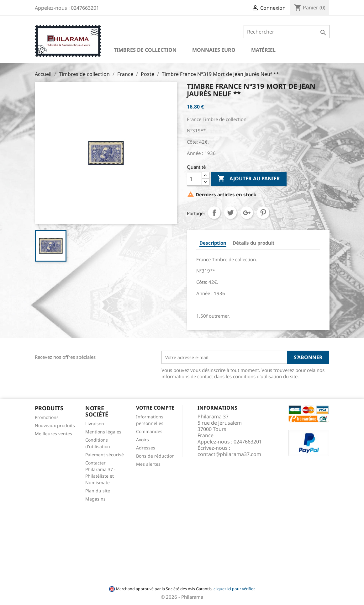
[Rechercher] (286, 32)
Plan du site (98, 491)
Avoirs (142, 440)
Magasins (95, 499)
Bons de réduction (155, 456)
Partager (214, 213)
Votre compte (155, 408)
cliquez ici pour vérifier (234, 589)
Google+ (247, 213)
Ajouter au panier (249, 179)
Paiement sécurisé (105, 455)
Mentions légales (103, 432)
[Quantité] (194, 179)
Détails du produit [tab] (254, 243)
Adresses (146, 448)
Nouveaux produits (55, 425)
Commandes (149, 431)
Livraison (95, 424)
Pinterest (263, 213)
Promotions (47, 417)
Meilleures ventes (53, 434)
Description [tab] (213, 243)
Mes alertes (148, 464)
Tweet (230, 213)
